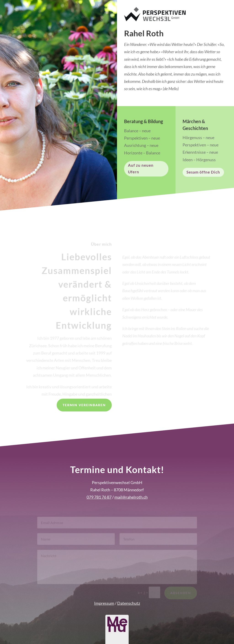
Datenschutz (129, 603)
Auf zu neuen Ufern (141, 170)
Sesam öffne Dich (203, 174)
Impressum (104, 603)
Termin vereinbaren (84, 405)
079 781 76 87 (99, 497)
